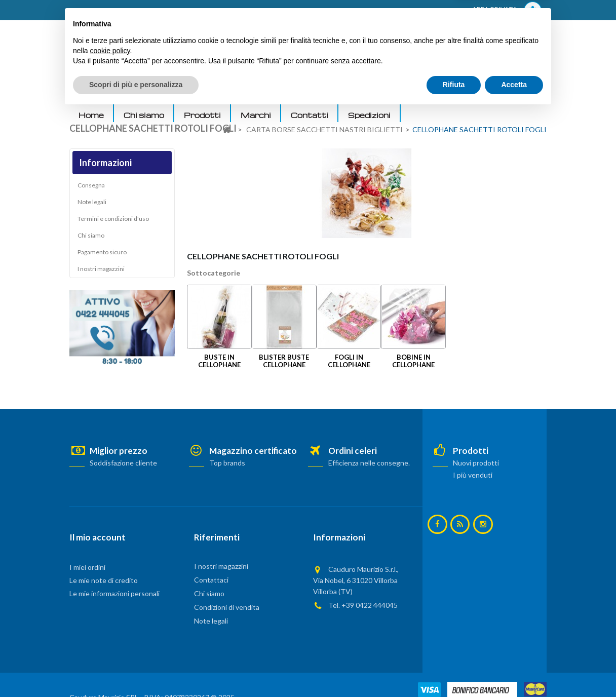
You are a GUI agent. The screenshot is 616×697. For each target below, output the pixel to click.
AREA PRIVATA (507, 10)
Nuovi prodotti (476, 463)
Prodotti (202, 115)
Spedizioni (369, 115)
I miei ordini (87, 567)
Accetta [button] (514, 669)
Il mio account (98, 537)
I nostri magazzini (101, 271)
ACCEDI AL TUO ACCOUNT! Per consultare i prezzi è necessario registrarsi (198, 11)
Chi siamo (144, 115)
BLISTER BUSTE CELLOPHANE (284, 361)
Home (91, 115)
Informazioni (105, 163)
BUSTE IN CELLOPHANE (219, 361)
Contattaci (211, 580)
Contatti (310, 115)
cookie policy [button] (110, 635)
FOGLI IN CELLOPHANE (349, 361)
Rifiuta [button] (454, 669)
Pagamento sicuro (102, 255)
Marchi (256, 115)
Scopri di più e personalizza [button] (136, 669)
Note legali (92, 204)
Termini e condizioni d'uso (113, 221)
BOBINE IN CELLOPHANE (413, 361)
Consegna (91, 188)
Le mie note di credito (104, 580)
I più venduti (473, 475)
